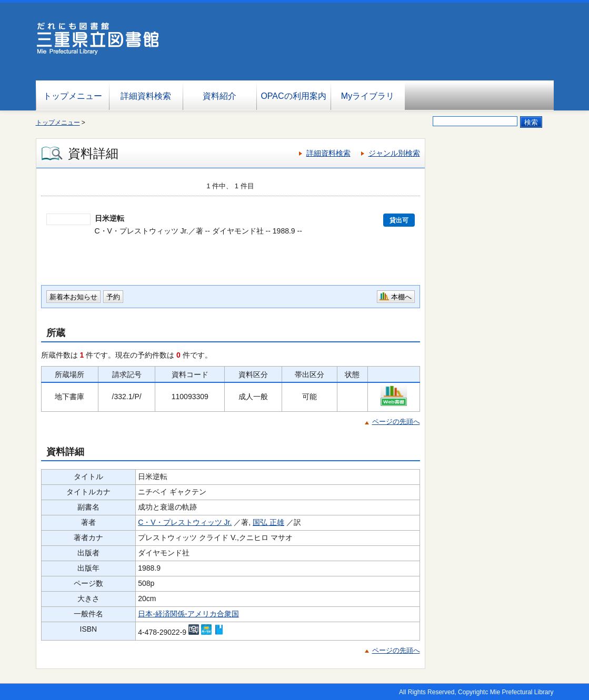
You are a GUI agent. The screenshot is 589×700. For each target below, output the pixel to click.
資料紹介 (219, 96)
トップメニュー (73, 96)
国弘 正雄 (268, 522)
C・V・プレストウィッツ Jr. (185, 522)
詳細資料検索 (146, 96)
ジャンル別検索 (394, 153)
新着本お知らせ (73, 297)
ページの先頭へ (396, 422)
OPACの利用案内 (293, 96)
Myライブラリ (368, 96)
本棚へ (401, 297)
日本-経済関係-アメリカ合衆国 (188, 614)
